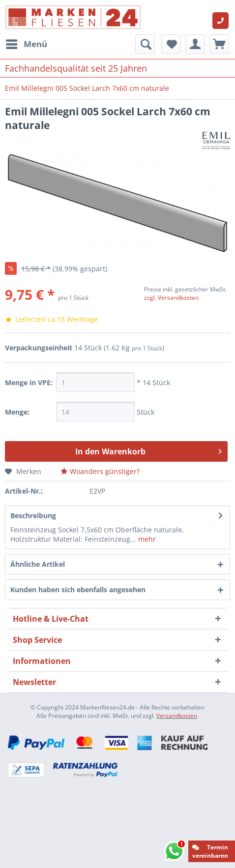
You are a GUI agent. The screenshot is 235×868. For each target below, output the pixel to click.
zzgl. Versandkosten (171, 298)
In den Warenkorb (148, 450)
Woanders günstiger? (100, 471)
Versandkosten (177, 716)
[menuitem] (26, 44)
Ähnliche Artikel (38, 564)
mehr (146, 539)
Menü (27, 43)
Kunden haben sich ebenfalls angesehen (78, 590)
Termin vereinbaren (210, 851)
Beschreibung (33, 515)
